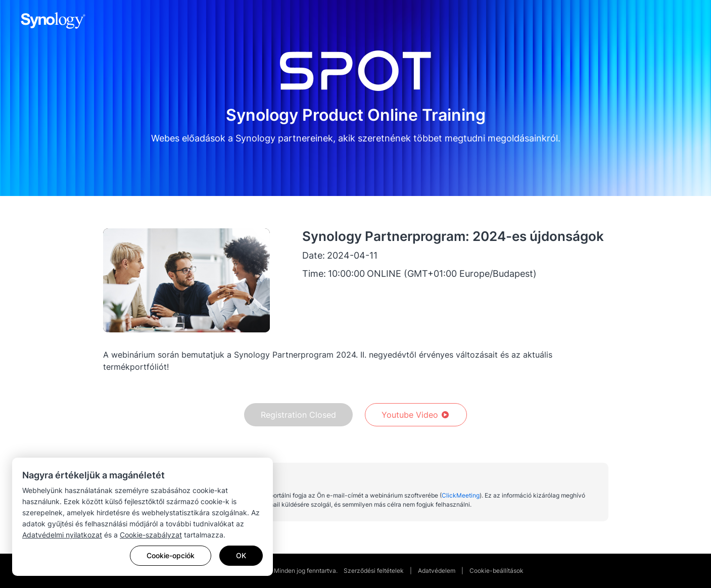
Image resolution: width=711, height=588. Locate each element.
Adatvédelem (437, 571)
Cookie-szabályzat (151, 535)
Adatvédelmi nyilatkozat (62, 535)
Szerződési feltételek (374, 571)
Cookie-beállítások (496, 571)
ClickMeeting (461, 495)
